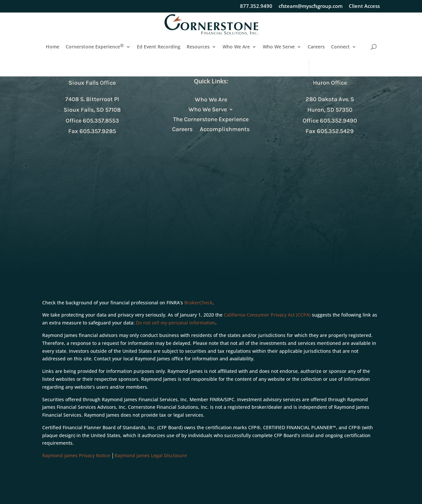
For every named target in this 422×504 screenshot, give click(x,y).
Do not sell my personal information (176, 323)
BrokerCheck (198, 303)
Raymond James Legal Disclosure (151, 455)
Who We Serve (279, 47)
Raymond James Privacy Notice (76, 455)
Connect (340, 47)
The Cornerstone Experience (211, 120)
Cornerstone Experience (95, 47)
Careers (316, 47)
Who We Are (236, 47)
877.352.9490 (256, 6)
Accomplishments (225, 130)
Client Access (364, 6)
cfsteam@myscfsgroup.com (311, 6)
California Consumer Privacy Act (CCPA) (267, 315)
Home (53, 47)
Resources (198, 47)
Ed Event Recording (159, 47)
